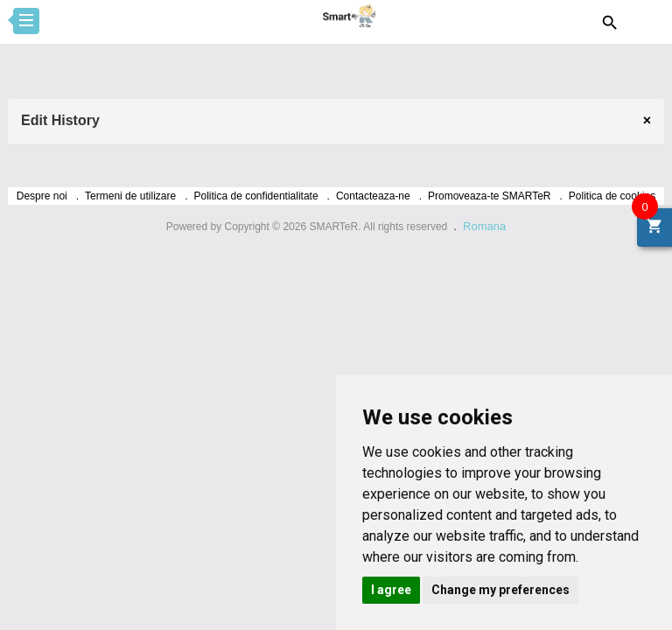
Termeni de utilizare (130, 196)
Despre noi (42, 196)
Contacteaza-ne (373, 196)
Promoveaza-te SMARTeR (490, 196)
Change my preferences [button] (500, 590)
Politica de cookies (612, 196)
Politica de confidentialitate (256, 196)
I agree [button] (391, 590)
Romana (484, 226)
